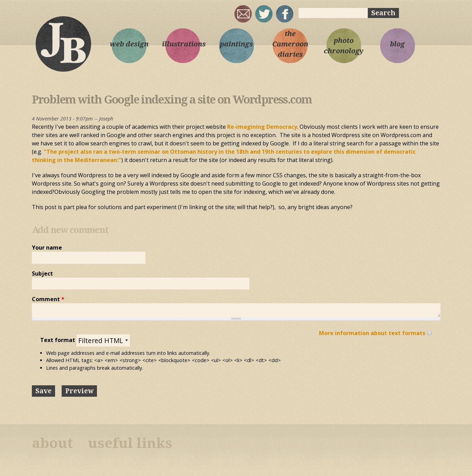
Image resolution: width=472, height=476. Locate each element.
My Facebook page (285, 14)
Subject (42, 273)
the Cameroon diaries (290, 44)
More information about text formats (372, 333)
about (52, 443)
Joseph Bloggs (63, 44)
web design (129, 44)
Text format (58, 340)
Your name (47, 248)
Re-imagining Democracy (262, 127)
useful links (130, 443)
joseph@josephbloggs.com (243, 14)
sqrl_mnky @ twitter (264, 14)
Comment (48, 299)
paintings (236, 44)
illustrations (183, 44)
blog (397, 44)
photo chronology (344, 46)
